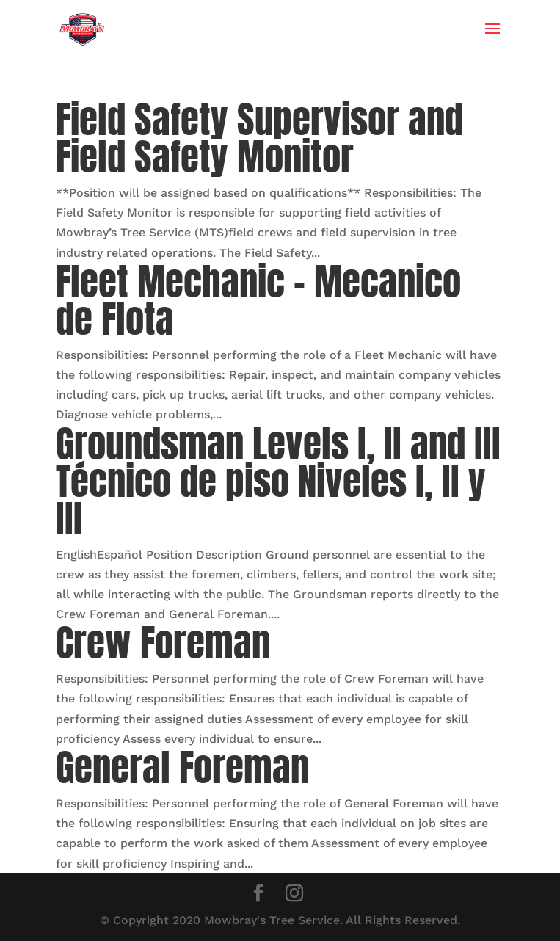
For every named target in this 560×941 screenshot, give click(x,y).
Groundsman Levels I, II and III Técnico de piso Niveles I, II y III (278, 481)
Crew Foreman (163, 643)
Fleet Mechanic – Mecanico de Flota (258, 300)
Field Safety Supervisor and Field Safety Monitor (259, 138)
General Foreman (182, 767)
